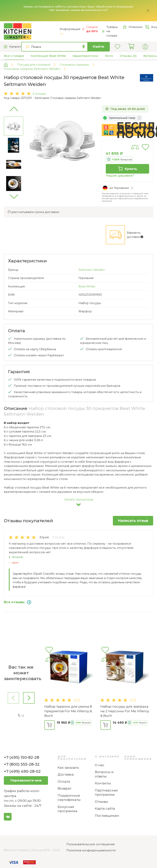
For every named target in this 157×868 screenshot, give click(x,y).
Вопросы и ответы (104, 774)
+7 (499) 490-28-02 (22, 771)
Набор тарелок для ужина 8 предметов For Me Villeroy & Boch (68, 711)
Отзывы (101, 802)
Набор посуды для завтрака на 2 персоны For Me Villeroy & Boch (125, 711)
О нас (100, 765)
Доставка (66, 774)
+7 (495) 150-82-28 (21, 757)
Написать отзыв (133, 521)
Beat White (87, 286)
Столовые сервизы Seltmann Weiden (76, 98)
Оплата (64, 782)
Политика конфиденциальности (91, 850)
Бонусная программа (67, 809)
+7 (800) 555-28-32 (22, 764)
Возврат (64, 788)
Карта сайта (105, 808)
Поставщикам (107, 816)
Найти (99, 46)
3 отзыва (39, 94)
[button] (14, 196)
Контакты (103, 783)
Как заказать (68, 768)
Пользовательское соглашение (91, 844)
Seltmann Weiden (92, 270)
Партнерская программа (106, 793)
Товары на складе (110, 31)
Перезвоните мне (26, 780)
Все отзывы (18, 602)
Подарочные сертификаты (69, 798)
